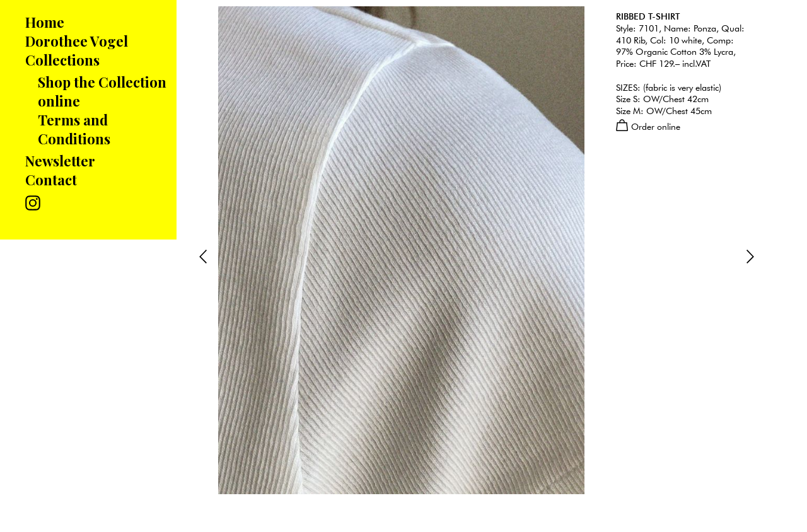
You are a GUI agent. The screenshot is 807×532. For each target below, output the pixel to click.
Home (45, 22)
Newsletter (60, 161)
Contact (51, 180)
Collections (62, 60)
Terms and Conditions (74, 129)
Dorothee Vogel (77, 41)
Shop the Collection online (102, 91)
